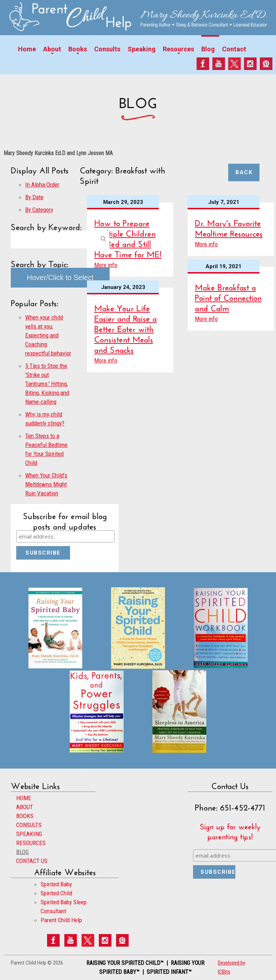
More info (106, 265)
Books (78, 49)
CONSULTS (29, 825)
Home (27, 49)
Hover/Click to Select (60, 277)
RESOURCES (31, 843)
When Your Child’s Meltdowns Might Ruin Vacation (46, 484)
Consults (107, 49)
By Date (34, 197)
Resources (178, 49)
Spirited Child (56, 893)
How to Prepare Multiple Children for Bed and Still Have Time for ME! (128, 237)
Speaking (142, 49)
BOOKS (25, 816)
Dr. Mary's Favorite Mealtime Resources (229, 227)
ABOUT (25, 807)
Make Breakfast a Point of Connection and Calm (228, 296)
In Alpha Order (42, 185)
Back (244, 172)
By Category (39, 210)
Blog (208, 49)
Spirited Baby (56, 884)
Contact (234, 49)
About (52, 49)
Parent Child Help (61, 920)
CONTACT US (32, 861)
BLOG (22, 852)
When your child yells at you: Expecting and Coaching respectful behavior (48, 335)
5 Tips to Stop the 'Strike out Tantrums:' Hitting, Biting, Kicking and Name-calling (47, 384)
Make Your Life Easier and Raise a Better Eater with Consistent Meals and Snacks (125, 328)
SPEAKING (29, 834)
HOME (24, 798)
